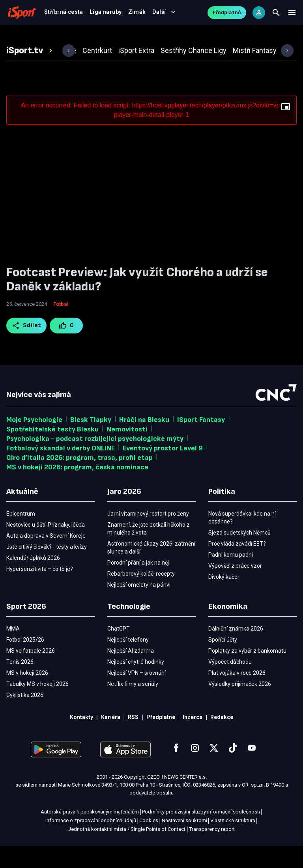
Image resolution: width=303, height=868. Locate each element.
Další (266, 36)
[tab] (30, 73)
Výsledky (113, 36)
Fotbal (34, 36)
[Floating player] (286, 129)
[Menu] (292, 16)
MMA (202, 36)
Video (146, 36)
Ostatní (231, 36)
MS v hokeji (72, 36)
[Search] (276, 16)
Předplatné (227, 16)
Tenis (174, 36)
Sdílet (27, 348)
